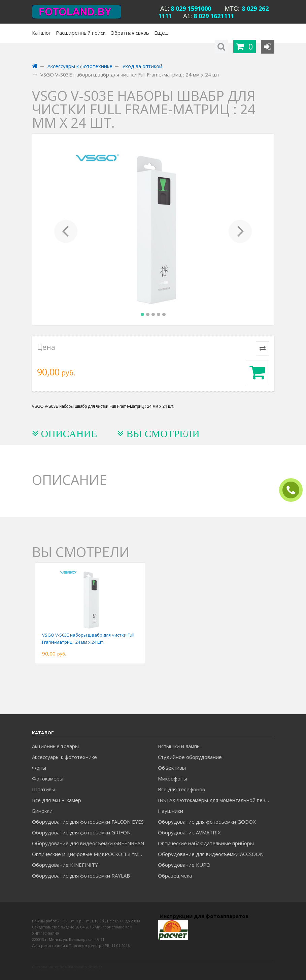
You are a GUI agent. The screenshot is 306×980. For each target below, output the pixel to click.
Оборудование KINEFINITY (65, 865)
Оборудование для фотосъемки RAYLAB (81, 876)
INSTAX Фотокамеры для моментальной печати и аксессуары (216, 800)
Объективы (172, 768)
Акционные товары (55, 746)
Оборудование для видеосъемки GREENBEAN (88, 843)
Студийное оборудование (190, 757)
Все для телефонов (181, 789)
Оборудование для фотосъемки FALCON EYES (88, 822)
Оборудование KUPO (184, 865)
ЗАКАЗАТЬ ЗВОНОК (294, 490)
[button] (66, 229)
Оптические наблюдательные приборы (206, 843)
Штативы (44, 789)
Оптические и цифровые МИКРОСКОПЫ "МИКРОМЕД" (90, 854)
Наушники (171, 811)
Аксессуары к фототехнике (64, 757)
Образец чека (175, 876)
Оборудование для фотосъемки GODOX (207, 822)
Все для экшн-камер (57, 800)
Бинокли (42, 811)
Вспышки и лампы (179, 746)
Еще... (161, 33)
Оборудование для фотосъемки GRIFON (81, 832)
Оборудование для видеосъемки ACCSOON (211, 854)
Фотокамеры (48, 778)
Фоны (39, 768)
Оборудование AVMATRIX (189, 832)
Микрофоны (173, 778)
